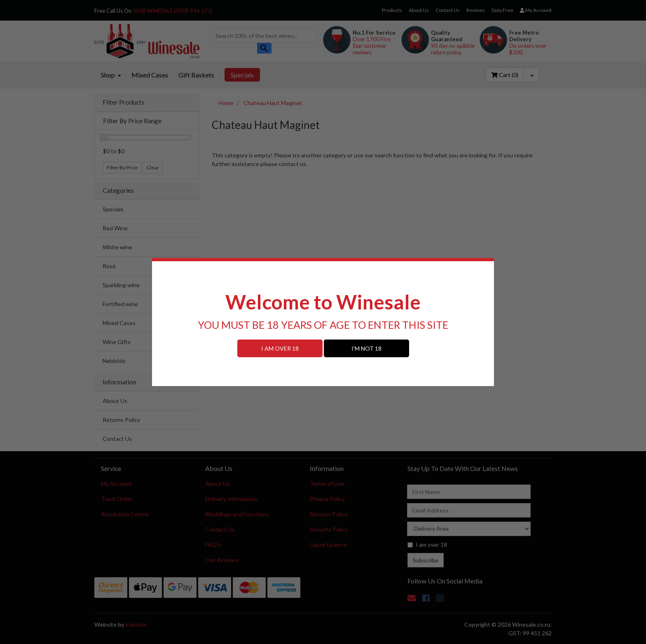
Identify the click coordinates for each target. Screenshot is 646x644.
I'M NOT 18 (366, 348)
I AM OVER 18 (280, 348)
